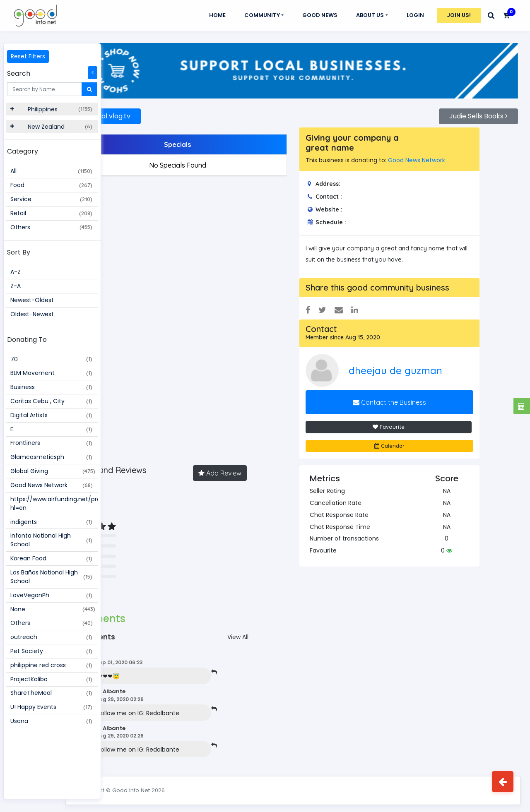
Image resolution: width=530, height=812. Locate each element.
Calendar (403, 440)
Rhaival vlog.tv (149, 111)
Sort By (19, 252)
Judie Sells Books (478, 111)
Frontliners (51, 443)
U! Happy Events (51, 707)
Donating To (27, 340)
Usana (51, 721)
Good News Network (52, 485)
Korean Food (51, 558)
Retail (51, 213)
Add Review (246, 468)
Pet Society (51, 651)
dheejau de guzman (418, 365)
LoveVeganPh (51, 595)
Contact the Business (403, 397)
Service (51, 199)
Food (51, 185)
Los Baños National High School (51, 577)
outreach (51, 637)
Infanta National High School (51, 540)
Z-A (16, 286)
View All (264, 632)
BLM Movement (51, 373)
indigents (51, 522)
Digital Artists (51, 415)
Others (51, 227)
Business (51, 387)
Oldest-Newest (32, 314)
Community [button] (262, 15)
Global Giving (53, 471)
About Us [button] (370, 15)
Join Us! (459, 15)
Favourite (402, 421)
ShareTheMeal (51, 693)
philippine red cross (51, 665)
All (51, 171)
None (53, 609)
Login (415, 15)
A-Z (16, 272)
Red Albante (153, 686)
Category (23, 151)
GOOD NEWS (320, 15)
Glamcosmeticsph (51, 457)
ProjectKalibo (51, 679)
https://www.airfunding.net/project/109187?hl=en (54, 503)
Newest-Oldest (32, 300)
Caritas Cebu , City (51, 401)
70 (51, 359)
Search (19, 73)
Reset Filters (28, 56)
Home (217, 15)
